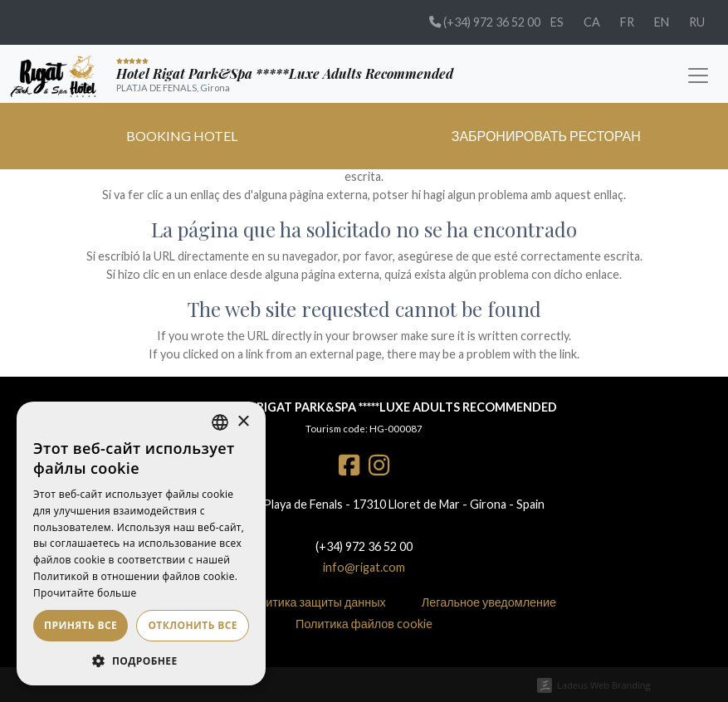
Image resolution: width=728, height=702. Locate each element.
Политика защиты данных (315, 602)
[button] (141, 661)
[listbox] (220, 422)
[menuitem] (557, 22)
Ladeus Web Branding (603, 685)
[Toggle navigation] (698, 73)
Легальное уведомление (489, 602)
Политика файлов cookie (364, 624)
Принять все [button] (81, 625)
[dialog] (141, 544)
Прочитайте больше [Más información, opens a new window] (85, 593)
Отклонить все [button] (192, 625)
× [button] (243, 422)
